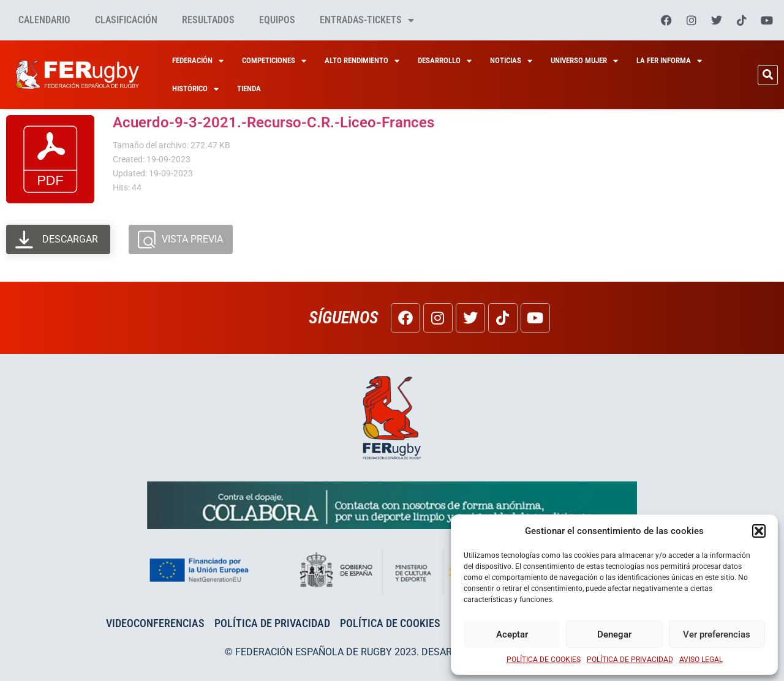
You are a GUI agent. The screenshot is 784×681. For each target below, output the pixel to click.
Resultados (208, 20)
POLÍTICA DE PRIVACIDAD (630, 660)
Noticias (511, 61)
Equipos (277, 20)
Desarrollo (445, 61)
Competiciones (274, 61)
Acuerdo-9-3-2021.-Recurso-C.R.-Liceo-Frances (273, 122)
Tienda (249, 88)
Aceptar (512, 634)
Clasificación (126, 20)
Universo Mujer (584, 61)
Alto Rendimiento (362, 61)
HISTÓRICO (195, 89)
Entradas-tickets (367, 20)
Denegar (614, 634)
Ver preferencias (717, 634)
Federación (198, 61)
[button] (759, 531)
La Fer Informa (669, 61)
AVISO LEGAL (701, 660)
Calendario (44, 20)
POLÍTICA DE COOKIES (544, 660)
